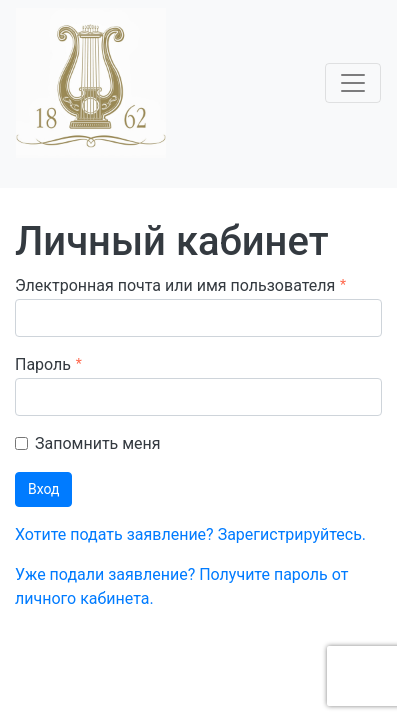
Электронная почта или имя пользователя (175, 285)
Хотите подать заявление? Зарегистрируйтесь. (190, 534)
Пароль (43, 364)
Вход (43, 489)
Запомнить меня (98, 443)
